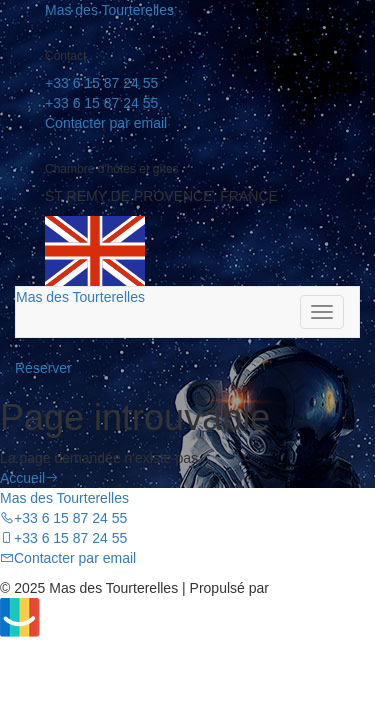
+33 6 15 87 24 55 (101, 83)
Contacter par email (106, 123)
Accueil (29, 478)
